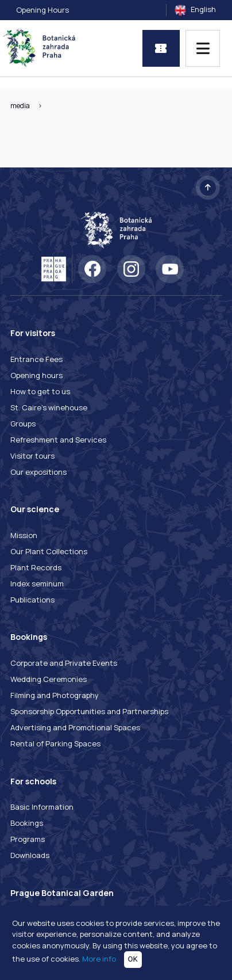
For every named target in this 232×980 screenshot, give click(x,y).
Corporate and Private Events (64, 663)
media (20, 106)
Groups (23, 424)
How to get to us (40, 391)
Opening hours (36, 375)
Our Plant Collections (49, 551)
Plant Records (36, 567)
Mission (24, 535)
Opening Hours (42, 10)
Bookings (27, 823)
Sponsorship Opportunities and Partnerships (89, 711)
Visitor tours (32, 456)
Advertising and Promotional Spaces (75, 727)
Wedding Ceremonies (49, 679)
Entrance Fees (36, 359)
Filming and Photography (55, 695)
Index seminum (37, 584)
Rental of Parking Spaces (55, 743)
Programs (28, 839)
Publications (32, 600)
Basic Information (42, 807)
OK (133, 959)
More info (99, 959)
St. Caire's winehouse (49, 407)
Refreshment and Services (58, 440)
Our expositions (38, 472)
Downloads (30, 855)
